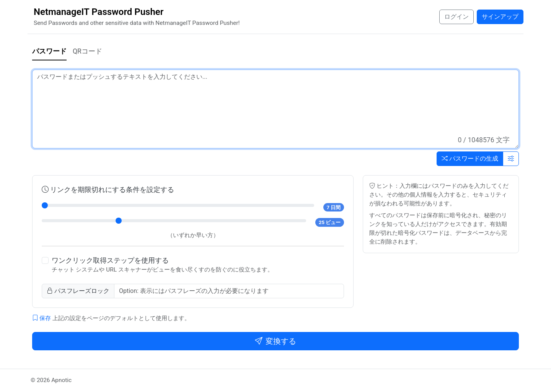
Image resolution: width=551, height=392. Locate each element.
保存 (42, 318)
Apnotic (61, 380)
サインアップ (500, 17)
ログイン (456, 17)
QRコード (87, 51)
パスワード (49, 51)
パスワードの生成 (470, 159)
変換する (275, 341)
